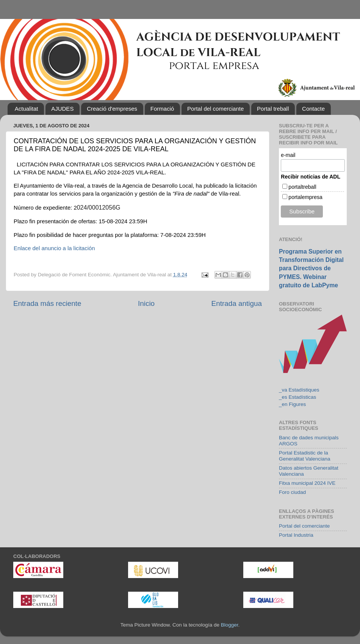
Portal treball (273, 109)
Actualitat (27, 109)
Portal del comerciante (215, 109)
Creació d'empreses (112, 109)
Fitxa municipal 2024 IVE (307, 483)
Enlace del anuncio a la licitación (54, 248)
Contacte (313, 109)
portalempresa (305, 197)
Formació (162, 109)
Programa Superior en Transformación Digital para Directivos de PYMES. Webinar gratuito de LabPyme (311, 268)
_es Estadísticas (297, 397)
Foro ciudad (292, 492)
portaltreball (302, 187)
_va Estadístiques (299, 390)
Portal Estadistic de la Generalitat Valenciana (305, 456)
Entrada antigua (237, 303)
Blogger (230, 625)
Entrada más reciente (47, 303)
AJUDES (62, 109)
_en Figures (292, 404)
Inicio (146, 303)
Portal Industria (296, 535)
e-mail (288, 155)
